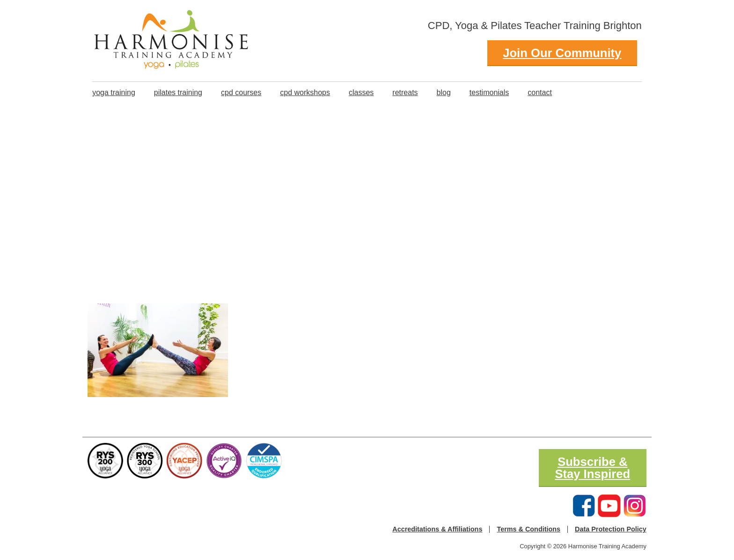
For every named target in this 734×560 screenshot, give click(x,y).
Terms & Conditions (528, 529)
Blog (444, 92)
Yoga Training (114, 92)
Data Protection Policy (611, 529)
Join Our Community (562, 53)
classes (361, 92)
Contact (540, 92)
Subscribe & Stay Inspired (592, 468)
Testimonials (489, 92)
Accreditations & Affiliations (437, 529)
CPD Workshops (305, 92)
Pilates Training (178, 92)
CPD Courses (241, 92)
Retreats (405, 92)
